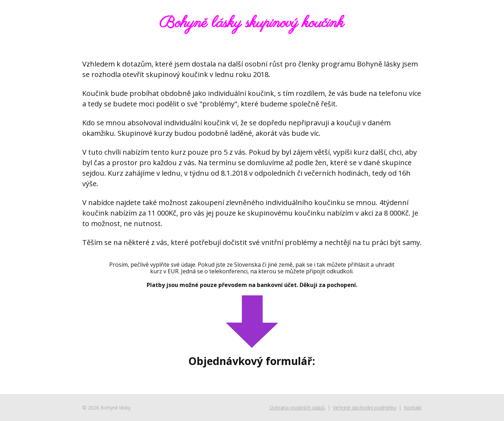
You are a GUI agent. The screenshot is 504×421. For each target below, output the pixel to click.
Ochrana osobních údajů (297, 408)
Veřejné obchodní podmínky (365, 408)
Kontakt (413, 408)
